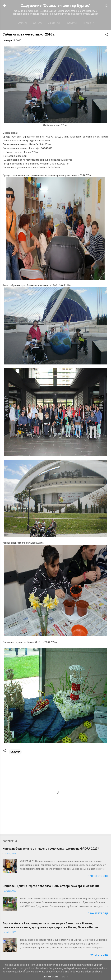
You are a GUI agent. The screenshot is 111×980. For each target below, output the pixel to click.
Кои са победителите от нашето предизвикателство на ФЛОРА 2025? (51, 849)
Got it (66, 977)
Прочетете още (98, 876)
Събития (54, 23)
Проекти (89, 23)
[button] (106, 35)
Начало (22, 23)
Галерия (71, 23)
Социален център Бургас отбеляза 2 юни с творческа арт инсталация (51, 886)
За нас (37, 23)
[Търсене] (106, 7)
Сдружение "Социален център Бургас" (55, 5)
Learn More (51, 977)
